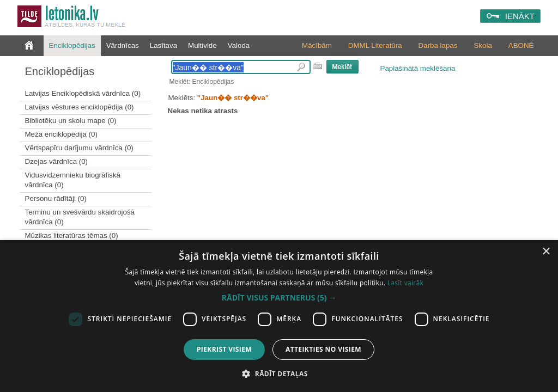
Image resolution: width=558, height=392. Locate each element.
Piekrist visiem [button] (224, 349)
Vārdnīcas (123, 45)
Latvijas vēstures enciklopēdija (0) (80, 107)
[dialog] (279, 316)
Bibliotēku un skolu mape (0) (71, 121)
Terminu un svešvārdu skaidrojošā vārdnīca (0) (80, 217)
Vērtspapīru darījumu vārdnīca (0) (79, 148)
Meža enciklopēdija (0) (61, 134)
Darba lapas (438, 45)
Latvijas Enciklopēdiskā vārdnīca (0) (83, 93)
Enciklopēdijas (72, 45)
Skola (483, 45)
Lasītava (163, 45)
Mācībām (317, 45)
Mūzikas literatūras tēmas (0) (72, 235)
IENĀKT (520, 16)
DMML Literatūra (375, 45)
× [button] (546, 252)
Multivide (202, 45)
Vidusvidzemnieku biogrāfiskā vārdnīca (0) (73, 180)
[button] (279, 298)
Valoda (239, 45)
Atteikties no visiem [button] (323, 349)
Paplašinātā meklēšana (418, 68)
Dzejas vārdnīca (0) (57, 161)
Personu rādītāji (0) (56, 198)
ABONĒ (521, 45)
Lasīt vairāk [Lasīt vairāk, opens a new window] (405, 283)
